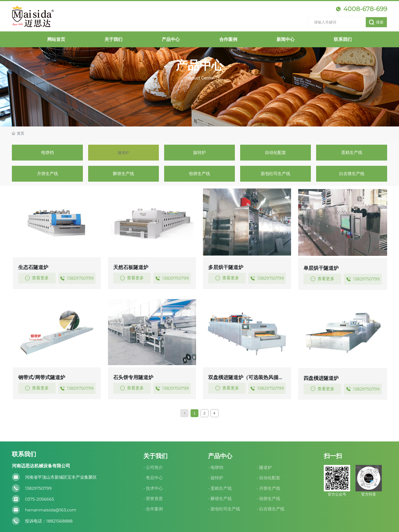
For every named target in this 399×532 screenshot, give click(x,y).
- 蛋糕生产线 (220, 488)
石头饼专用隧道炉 (133, 377)
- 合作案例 (153, 509)
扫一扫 (333, 456)
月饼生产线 (47, 174)
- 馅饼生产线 (268, 499)
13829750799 (77, 278)
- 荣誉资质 (153, 499)
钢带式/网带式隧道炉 (42, 377)
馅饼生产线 (199, 174)
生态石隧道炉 (33, 267)
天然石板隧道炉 (131, 267)
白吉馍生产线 (352, 174)
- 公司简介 (153, 467)
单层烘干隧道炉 (321, 268)
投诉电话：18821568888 (49, 521)
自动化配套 (275, 152)
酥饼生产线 (123, 174)
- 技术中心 (153, 488)
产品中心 (199, 65)
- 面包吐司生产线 (224, 509)
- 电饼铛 (216, 467)
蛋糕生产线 (352, 152)
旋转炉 (199, 152)
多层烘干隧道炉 (226, 267)
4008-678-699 (361, 9)
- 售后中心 (153, 478)
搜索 (376, 22)
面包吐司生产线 (275, 174)
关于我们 (155, 456)
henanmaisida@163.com (51, 510)
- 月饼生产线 (268, 488)
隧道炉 (123, 152)
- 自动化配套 (268, 478)
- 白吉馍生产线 (270, 509)
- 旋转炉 (216, 478)
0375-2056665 (40, 499)
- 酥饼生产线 (220, 499)
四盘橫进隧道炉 (321, 378)
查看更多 (37, 278)
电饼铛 (47, 152)
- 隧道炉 (264, 467)
